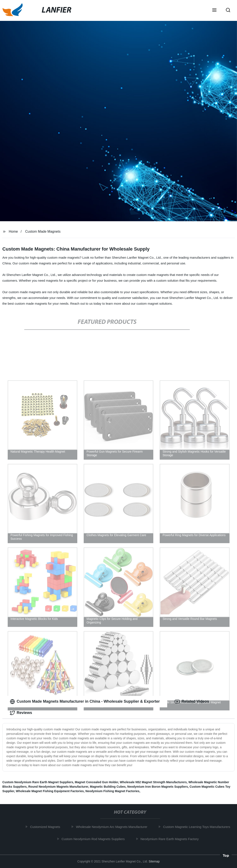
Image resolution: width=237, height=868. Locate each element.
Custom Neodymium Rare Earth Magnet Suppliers (38, 782)
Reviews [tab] (21, 713)
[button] (214, 10)
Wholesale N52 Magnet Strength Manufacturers (153, 782)
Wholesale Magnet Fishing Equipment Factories (50, 791)
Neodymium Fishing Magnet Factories (112, 791)
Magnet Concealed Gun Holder (96, 782)
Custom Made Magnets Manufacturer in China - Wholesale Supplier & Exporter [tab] (85, 702)
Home (13, 231)
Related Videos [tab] (192, 702)
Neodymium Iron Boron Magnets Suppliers (158, 787)
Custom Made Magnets (43, 231)
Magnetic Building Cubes (108, 787)
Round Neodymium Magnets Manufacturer (58, 787)
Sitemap (154, 861)
